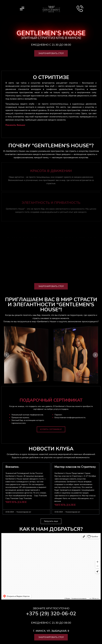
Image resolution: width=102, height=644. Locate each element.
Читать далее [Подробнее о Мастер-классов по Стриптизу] (65, 505)
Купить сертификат (51, 429)
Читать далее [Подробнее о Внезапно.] (16, 502)
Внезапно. (12, 467)
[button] (7, 355)
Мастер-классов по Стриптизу (75, 467)
